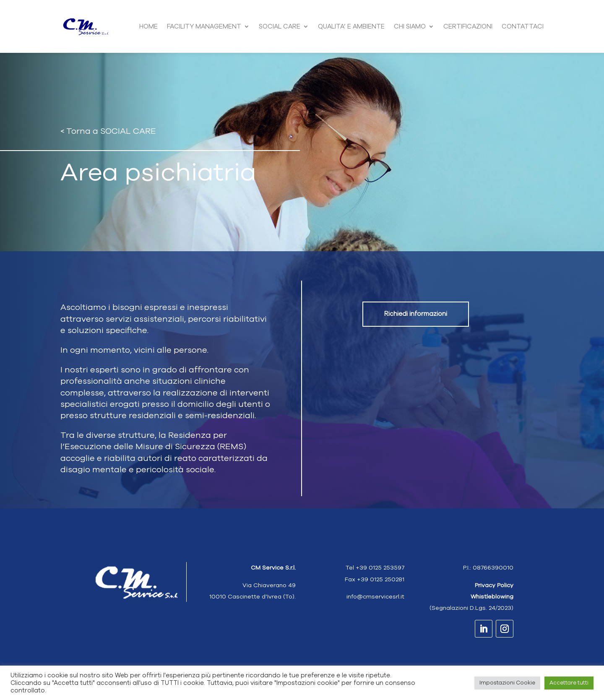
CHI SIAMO (410, 26)
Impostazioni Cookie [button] (507, 683)
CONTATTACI (523, 26)
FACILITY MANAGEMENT (204, 26)
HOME (148, 26)
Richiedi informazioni (416, 314)
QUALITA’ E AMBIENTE (351, 26)
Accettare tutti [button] (569, 683)
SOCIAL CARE (280, 26)
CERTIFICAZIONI (468, 26)
